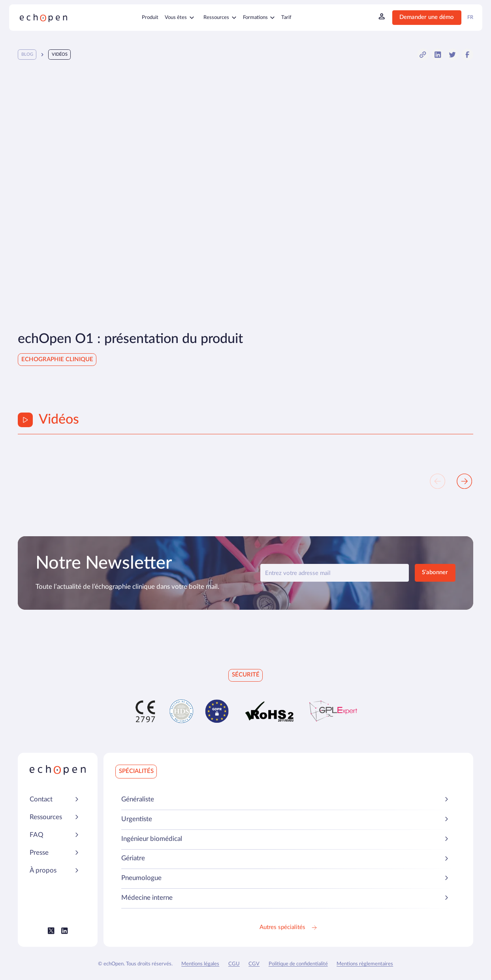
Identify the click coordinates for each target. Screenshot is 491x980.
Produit (150, 17)
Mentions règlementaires (365, 964)
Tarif (286, 17)
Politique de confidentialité (298, 964)
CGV (254, 964)
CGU (234, 964)
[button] (423, 55)
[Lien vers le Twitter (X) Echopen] (51, 931)
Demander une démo (427, 17)
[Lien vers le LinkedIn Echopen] (65, 931)
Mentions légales (200, 964)
